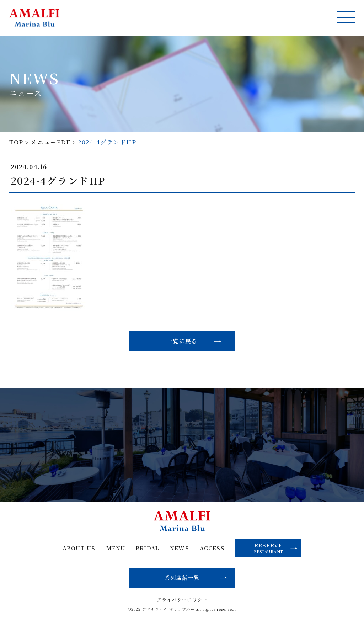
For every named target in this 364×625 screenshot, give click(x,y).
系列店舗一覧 (182, 578)
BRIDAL (147, 548)
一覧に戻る (182, 341)
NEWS (180, 548)
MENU (115, 548)
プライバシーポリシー (182, 600)
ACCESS (212, 548)
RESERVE (276, 548)
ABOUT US (79, 548)
